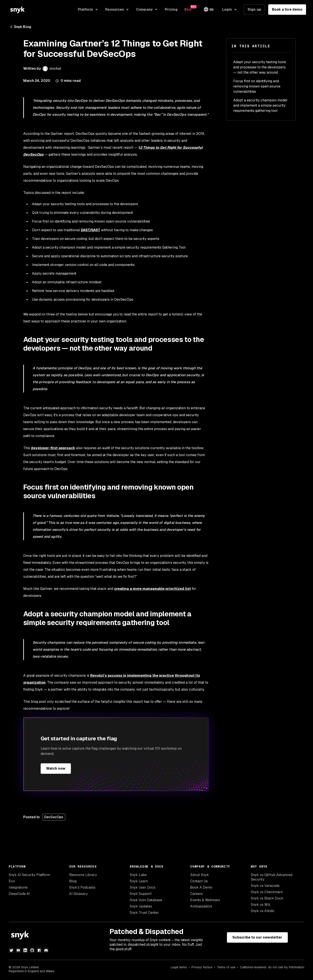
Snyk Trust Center (144, 913)
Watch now (56, 768)
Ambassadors (201, 906)
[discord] (46, 950)
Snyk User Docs (143, 887)
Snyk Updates (141, 906)
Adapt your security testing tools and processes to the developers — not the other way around (260, 67)
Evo (12, 881)
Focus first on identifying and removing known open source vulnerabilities (257, 86)
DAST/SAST (91, 230)
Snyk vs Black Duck (267, 898)
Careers (196, 894)
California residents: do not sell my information (272, 967)
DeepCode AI (19, 894)
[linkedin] (25, 950)
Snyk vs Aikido (263, 911)
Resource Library (83, 875)
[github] (32, 950)
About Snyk (200, 875)
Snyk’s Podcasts (82, 887)
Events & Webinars (205, 900)
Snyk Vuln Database (146, 900)
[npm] (39, 950)
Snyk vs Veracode (265, 886)
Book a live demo (287, 9)
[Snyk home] (17, 10)
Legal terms (179, 967)
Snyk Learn (139, 881)
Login (227, 9)
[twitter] (11, 950)
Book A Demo (201, 887)
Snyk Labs (138, 875)
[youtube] (18, 950)
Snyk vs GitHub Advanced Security (272, 877)
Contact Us (199, 881)
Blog (73, 881)
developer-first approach (53, 448)
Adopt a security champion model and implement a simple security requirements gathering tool (260, 105)
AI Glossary (78, 894)
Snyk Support (141, 894)
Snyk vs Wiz (261, 905)
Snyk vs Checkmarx (267, 892)
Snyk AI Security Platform (29, 875)
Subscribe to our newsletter (257, 937)
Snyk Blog (20, 27)
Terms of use (226, 967)
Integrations (18, 887)
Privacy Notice (202, 967)
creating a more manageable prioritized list (152, 589)
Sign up (254, 9)
